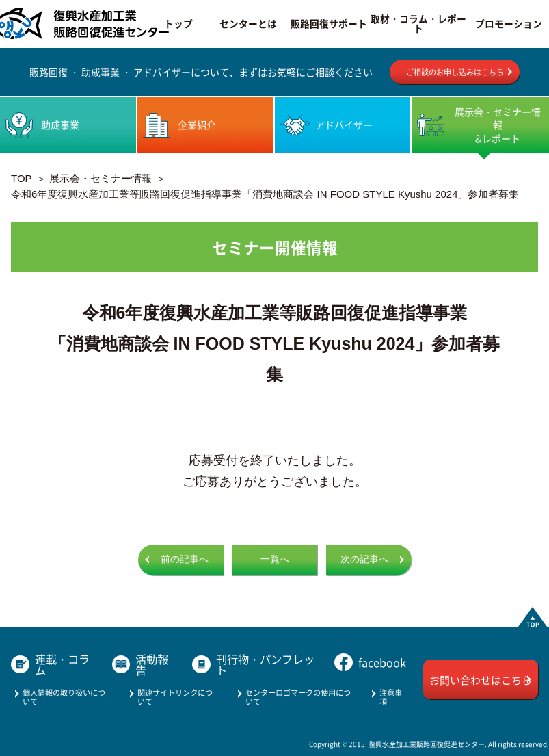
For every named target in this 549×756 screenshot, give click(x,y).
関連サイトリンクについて (175, 697)
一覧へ (275, 559)
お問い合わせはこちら (481, 680)
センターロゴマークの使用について (298, 697)
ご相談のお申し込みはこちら (455, 72)
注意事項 (391, 697)
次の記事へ (364, 559)
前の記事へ (185, 559)
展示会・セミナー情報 (101, 178)
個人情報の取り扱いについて (64, 697)
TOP (22, 178)
